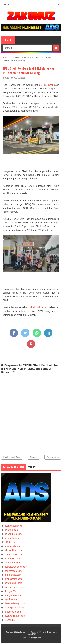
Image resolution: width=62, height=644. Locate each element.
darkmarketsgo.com (15, 603)
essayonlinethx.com (15, 616)
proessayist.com (13, 612)
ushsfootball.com (13, 583)
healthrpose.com (13, 571)
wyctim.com (11, 599)
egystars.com (11, 530)
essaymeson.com (14, 526)
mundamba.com (13, 575)
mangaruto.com (13, 595)
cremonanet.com (13, 554)
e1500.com (10, 542)
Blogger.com (36, 638)
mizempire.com (12, 559)
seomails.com (12, 538)
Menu (8, 40)
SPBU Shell (47, 85)
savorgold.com (12, 546)
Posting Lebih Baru (12, 457)
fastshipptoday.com (15, 608)
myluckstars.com (13, 579)
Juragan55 (10, 591)
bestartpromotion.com (16, 567)
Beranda (33, 457)
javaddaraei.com (13, 563)
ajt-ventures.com (13, 534)
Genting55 (10, 620)
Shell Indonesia (38, 307)
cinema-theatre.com (15, 587)
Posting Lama (53, 457)
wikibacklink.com (13, 550)
